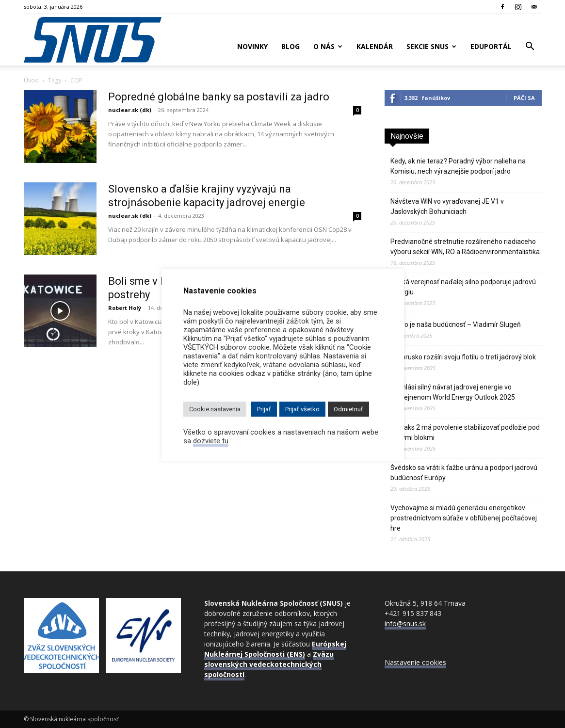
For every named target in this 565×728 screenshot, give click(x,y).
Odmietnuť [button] (348, 409)
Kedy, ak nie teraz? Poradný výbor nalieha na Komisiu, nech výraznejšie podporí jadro (458, 166)
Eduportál (491, 46)
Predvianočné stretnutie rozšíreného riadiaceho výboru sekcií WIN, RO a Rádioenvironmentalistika (465, 247)
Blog (291, 46)
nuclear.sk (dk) (130, 110)
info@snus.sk (405, 623)
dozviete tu (211, 441)
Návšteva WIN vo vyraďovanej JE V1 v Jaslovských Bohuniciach (447, 206)
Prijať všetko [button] (302, 409)
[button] (530, 47)
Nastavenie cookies (415, 662)
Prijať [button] (264, 409)
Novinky (252, 46)
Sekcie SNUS (431, 46)
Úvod (31, 80)
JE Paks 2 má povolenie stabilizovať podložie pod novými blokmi (465, 432)
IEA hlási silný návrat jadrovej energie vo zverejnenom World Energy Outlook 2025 (453, 392)
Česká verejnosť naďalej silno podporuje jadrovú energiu (463, 287)
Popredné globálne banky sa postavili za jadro (219, 97)
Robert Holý (125, 308)
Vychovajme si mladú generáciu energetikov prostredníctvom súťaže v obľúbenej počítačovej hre (464, 518)
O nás (328, 46)
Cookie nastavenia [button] (215, 409)
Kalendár (375, 46)
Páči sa (524, 98)
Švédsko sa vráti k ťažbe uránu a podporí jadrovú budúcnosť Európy (464, 473)
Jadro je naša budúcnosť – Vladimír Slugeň (456, 324)
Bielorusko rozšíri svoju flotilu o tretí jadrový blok (463, 357)
